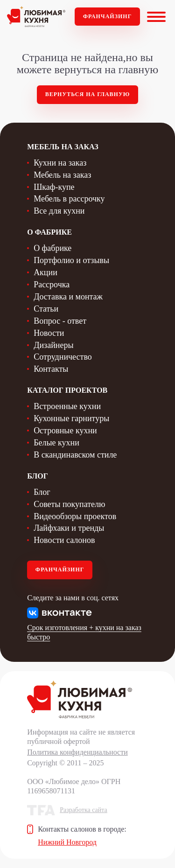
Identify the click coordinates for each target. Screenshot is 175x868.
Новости (49, 333)
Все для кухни (59, 211)
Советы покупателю (69, 504)
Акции (45, 272)
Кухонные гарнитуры (71, 418)
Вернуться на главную (88, 94)
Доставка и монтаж (68, 297)
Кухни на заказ (60, 163)
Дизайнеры (53, 345)
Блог (42, 492)
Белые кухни (56, 443)
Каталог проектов (67, 390)
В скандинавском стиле (75, 455)
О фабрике (52, 248)
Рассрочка (52, 285)
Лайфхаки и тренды (69, 528)
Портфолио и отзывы (71, 260)
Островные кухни (65, 431)
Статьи (46, 309)
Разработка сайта (84, 810)
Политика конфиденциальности (77, 752)
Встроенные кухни (67, 406)
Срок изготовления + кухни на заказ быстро (84, 632)
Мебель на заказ (62, 175)
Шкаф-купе (54, 187)
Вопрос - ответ (60, 321)
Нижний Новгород (67, 842)
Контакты (51, 369)
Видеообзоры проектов (75, 516)
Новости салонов (64, 540)
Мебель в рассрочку (69, 199)
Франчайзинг (108, 16)
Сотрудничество (63, 357)
